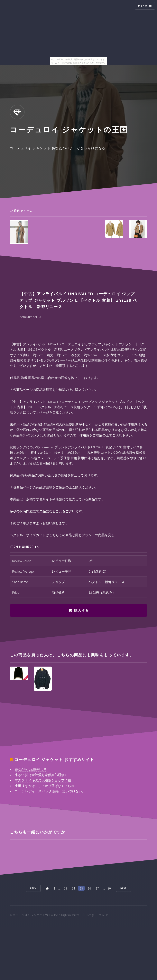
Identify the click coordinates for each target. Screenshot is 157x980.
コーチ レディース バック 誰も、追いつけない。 (50, 791)
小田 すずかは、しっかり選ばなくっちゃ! (45, 786)
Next (124, 888)
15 (81, 888)
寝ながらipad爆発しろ (31, 769)
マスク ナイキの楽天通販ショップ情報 (43, 780)
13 (65, 888)
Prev (33, 888)
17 (97, 888)
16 (89, 888)
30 (109, 888)
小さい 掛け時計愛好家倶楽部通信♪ (40, 775)
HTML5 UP (102, 915)
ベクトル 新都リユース (107, 582)
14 (73, 888)
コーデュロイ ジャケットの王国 (33, 915)
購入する (81, 611)
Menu (143, 6)
